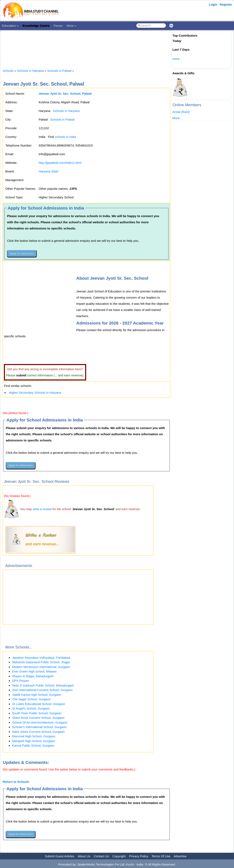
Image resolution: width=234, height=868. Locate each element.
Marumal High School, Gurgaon (34, 736)
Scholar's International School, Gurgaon (39, 727)
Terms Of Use (161, 856)
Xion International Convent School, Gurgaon (42, 690)
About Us (84, 856)
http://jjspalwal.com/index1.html (60, 163)
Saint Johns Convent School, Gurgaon (38, 732)
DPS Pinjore (21, 681)
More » (71, 26)
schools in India (65, 137)
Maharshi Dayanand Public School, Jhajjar (41, 662)
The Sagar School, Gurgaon (31, 699)
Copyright (119, 856)
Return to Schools (16, 782)
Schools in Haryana (30, 71)
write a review (42, 509)
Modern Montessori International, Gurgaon (41, 667)
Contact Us (101, 856)
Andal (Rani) (181, 112)
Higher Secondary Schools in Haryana (35, 393)
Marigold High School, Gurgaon (34, 741)
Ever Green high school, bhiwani (34, 671)
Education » (10, 26)
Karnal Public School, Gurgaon (33, 745)
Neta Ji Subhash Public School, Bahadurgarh (43, 685)
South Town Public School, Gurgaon (37, 713)
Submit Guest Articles (60, 856)
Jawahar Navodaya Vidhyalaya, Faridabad (41, 658)
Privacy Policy (139, 856)
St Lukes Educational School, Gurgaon (39, 704)
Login (213, 4)
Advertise (180, 856)
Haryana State (49, 171)
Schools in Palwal (59, 71)
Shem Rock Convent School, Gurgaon (38, 718)
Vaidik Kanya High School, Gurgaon (37, 695)
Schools (8, 71)
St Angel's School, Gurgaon (31, 708)
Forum (58, 26)
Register (226, 4)
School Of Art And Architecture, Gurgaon (40, 722)
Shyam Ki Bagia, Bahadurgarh (33, 676)
